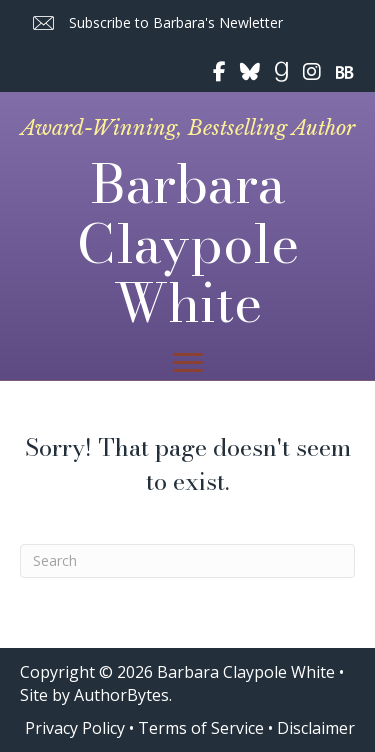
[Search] (187, 561)
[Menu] (188, 363)
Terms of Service (201, 728)
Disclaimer (316, 728)
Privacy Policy (75, 728)
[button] (156, 23)
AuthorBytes (121, 695)
